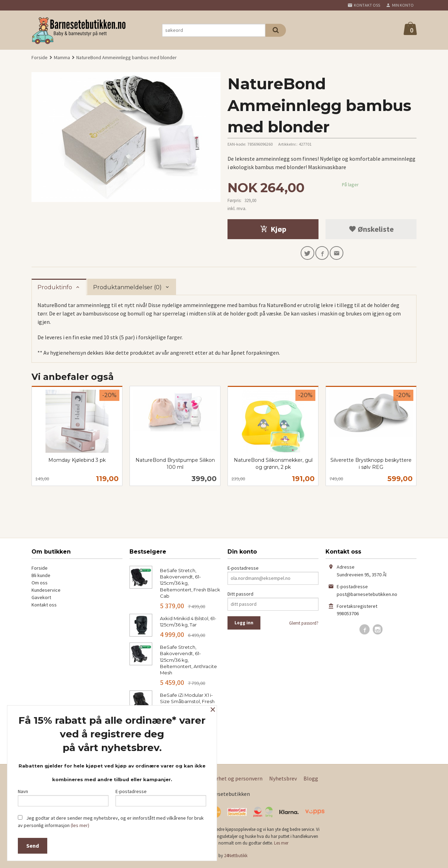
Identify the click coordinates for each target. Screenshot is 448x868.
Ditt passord (240, 596)
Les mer (281, 845)
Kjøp (273, 229)
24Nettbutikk (236, 857)
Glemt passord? (304, 625)
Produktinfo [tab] (55, 289)
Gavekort (41, 599)
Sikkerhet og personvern (233, 780)
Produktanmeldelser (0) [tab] (127, 289)
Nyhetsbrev (283, 780)
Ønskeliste (371, 229)
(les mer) (80, 825)
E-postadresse (243, 570)
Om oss (40, 584)
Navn (63, 796)
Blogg (311, 780)
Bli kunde (41, 577)
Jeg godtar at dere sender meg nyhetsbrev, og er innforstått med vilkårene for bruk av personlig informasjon (111, 822)
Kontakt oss (44, 606)
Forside (40, 57)
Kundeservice (46, 592)
